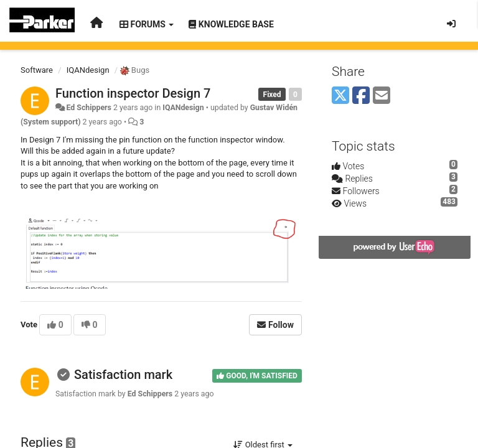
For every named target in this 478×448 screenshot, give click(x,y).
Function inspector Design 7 (133, 93)
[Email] (382, 96)
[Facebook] (361, 96)
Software (37, 70)
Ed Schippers (88, 108)
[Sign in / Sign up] (451, 24)
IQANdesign (88, 70)
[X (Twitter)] (340, 96)
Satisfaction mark (123, 375)
